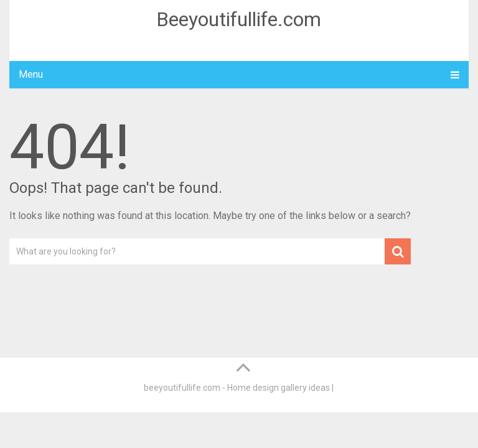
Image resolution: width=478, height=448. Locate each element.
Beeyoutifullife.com (239, 19)
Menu (31, 74)
